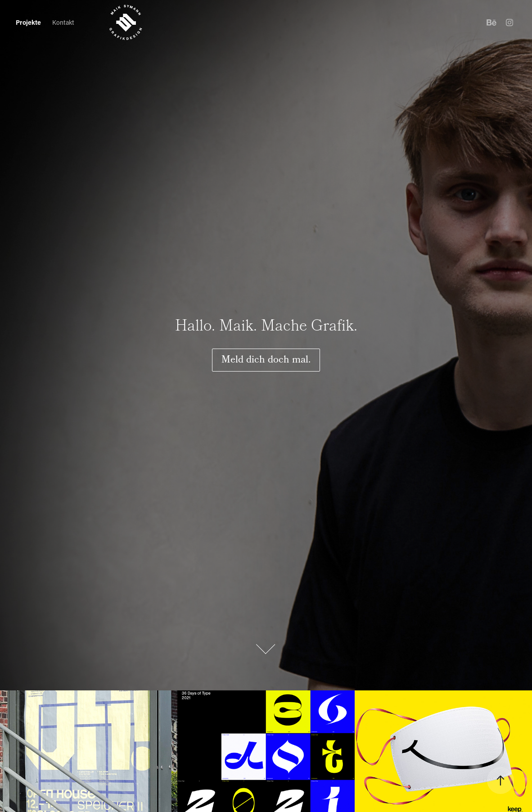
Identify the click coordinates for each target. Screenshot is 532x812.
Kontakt (63, 22)
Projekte (28, 22)
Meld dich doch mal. (266, 360)
